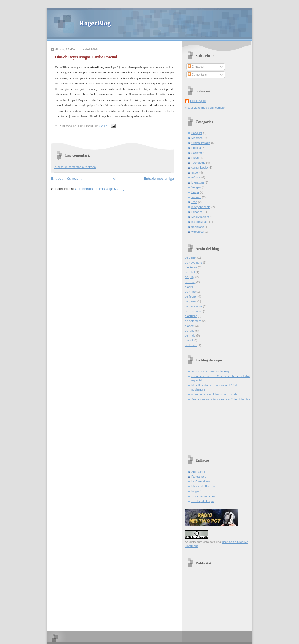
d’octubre (191, 267)
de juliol (190, 272)
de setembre (193, 321)
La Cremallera (200, 481)
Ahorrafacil (198, 472)
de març (190, 292)
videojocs (197, 232)
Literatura (198, 182)
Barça (195, 192)
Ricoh (195, 158)
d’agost (190, 326)
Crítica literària (201, 143)
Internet (196, 197)
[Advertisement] (209, 427)
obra (200, 542)
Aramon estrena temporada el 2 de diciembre (221, 399)
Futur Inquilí (198, 101)
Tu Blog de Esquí (202, 501)
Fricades (197, 212)
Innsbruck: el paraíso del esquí (211, 371)
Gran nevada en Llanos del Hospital (215, 394)
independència (201, 207)
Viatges (196, 187)
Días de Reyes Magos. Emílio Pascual (86, 57)
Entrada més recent (66, 179)
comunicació (199, 167)
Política (196, 148)
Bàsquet (197, 133)
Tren (194, 202)
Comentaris (197, 75)
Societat (197, 153)
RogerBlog (95, 23)
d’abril (189, 287)
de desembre (193, 306)
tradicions (198, 227)
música (196, 177)
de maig (190, 282)
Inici (113, 179)
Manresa (197, 138)
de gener (191, 257)
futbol (195, 173)
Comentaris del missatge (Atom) (100, 189)
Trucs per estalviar (203, 496)
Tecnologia (198, 163)
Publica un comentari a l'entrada (75, 167)
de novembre (193, 263)
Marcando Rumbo (203, 486)
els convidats (200, 222)
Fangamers (199, 477)
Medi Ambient (200, 217)
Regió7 (196, 491)
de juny (190, 277)
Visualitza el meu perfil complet (205, 108)
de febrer (191, 296)
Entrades (196, 67)
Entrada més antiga (159, 179)
